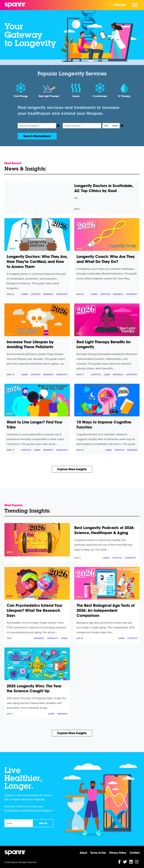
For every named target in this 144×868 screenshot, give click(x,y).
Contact (135, 853)
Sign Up (43, 823)
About (83, 853)
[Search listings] (37, 126)
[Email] (19, 823)
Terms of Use (98, 853)
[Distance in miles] (107, 126)
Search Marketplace (37, 136)
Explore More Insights (72, 469)
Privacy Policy (118, 853)
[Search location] (82, 126)
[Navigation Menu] (135, 5)
